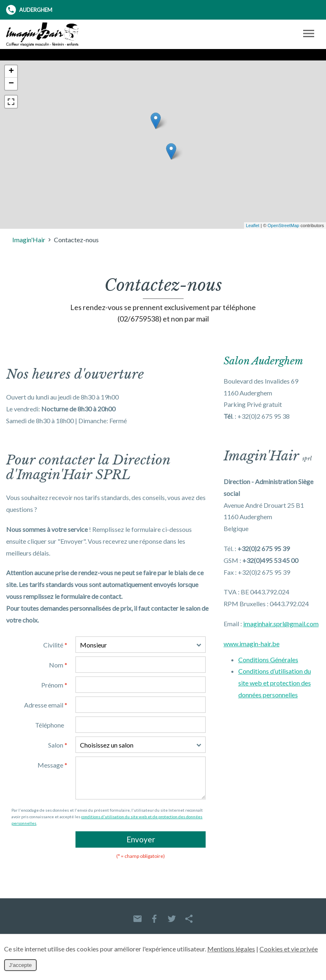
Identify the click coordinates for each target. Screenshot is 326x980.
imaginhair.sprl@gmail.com (281, 624)
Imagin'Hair (29, 240)
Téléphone (50, 725)
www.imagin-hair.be (252, 644)
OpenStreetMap (284, 225)
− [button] (11, 84)
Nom (58, 665)
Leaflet (253, 225)
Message (52, 765)
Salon (58, 745)
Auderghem (29, 10)
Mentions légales (231, 949)
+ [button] (11, 71)
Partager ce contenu (189, 919)
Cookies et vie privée (289, 949)
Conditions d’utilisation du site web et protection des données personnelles (275, 683)
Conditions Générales (268, 660)
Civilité (55, 645)
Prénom (54, 685)
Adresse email (46, 705)
